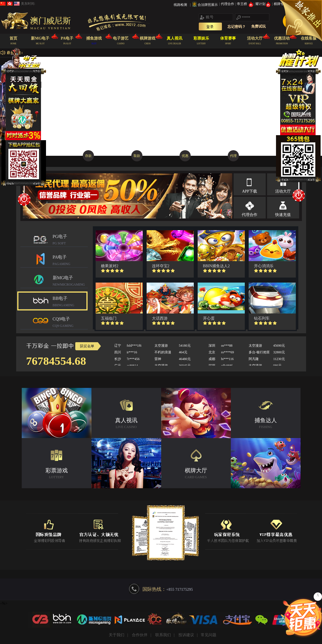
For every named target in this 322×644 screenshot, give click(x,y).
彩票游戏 (57, 474)
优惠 (185, 156)
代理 (233, 156)
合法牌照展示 (208, 5)
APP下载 (250, 191)
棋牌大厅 (196, 474)
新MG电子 (70, 282)
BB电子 (70, 302)
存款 (88, 156)
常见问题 (209, 635)
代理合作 (228, 4)
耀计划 (264, 4)
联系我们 (163, 635)
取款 (137, 156)
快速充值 (283, 215)
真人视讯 (126, 424)
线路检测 (180, 5)
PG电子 (70, 240)
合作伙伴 (140, 635)
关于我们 (117, 635)
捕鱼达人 (266, 424)
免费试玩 (258, 26)
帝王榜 (245, 4)
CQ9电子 (70, 323)
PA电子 (70, 261)
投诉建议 (186, 635)
